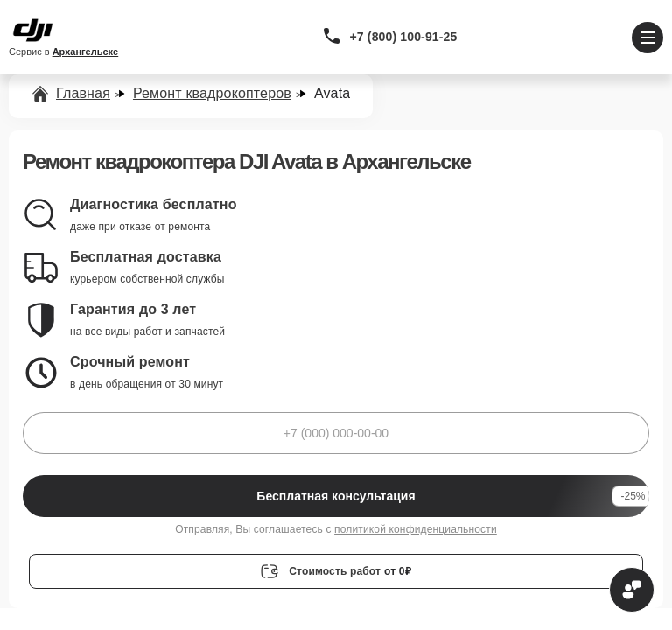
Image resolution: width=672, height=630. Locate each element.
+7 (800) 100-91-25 (404, 37)
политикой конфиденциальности (416, 529)
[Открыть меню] (647, 38)
